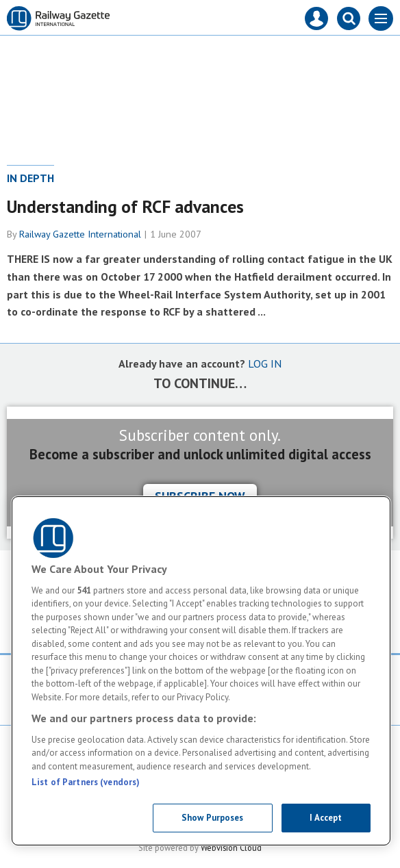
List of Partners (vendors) (86, 782)
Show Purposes (213, 818)
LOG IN (265, 363)
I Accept (326, 818)
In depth (30, 178)
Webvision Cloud (231, 847)
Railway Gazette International (80, 234)
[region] (201, 671)
